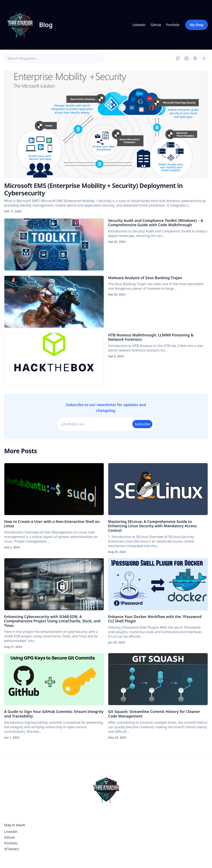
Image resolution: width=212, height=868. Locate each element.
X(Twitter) (11, 849)
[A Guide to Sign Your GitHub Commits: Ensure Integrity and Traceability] (54, 679)
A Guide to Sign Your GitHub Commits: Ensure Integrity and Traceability (54, 714)
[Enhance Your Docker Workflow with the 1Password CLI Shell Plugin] (158, 584)
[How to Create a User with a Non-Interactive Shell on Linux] (54, 489)
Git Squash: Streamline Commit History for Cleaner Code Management (154, 714)
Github (156, 25)
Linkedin (139, 25)
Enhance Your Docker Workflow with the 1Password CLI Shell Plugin (155, 619)
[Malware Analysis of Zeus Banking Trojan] (54, 302)
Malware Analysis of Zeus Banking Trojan (145, 278)
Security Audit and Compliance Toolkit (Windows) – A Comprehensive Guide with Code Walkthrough (156, 223)
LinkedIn (11, 832)
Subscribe (142, 424)
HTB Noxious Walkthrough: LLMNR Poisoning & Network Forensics (151, 337)
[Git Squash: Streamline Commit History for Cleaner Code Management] (158, 679)
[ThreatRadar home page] (106, 789)
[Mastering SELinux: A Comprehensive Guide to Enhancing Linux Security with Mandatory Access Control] (158, 489)
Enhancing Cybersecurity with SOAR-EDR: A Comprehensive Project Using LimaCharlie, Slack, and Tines (52, 621)
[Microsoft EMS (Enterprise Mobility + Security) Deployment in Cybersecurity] (106, 124)
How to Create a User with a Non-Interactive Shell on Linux (52, 524)
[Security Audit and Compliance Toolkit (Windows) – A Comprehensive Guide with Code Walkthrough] (54, 244)
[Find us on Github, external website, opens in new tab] (178, 58)
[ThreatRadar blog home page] (28, 25)
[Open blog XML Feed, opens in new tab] (204, 58)
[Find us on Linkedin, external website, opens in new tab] (187, 58)
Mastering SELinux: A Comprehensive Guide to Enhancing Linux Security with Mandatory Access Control (152, 526)
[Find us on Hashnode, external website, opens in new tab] (195, 58)
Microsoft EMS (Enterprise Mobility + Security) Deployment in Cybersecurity (93, 189)
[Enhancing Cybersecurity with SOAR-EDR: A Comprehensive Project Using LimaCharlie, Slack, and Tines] (54, 584)
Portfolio (173, 25)
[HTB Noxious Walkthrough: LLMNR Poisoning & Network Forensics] (54, 359)
